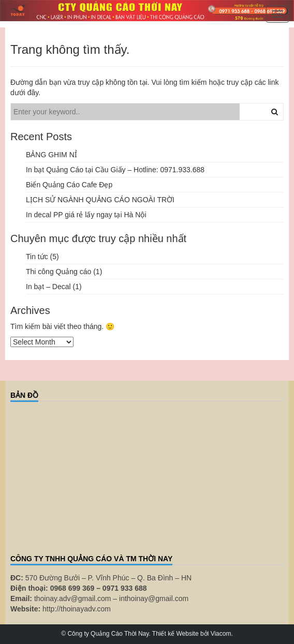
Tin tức (37, 257)
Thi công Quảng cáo (58, 272)
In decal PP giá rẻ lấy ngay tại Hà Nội (86, 215)
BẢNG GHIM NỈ (52, 155)
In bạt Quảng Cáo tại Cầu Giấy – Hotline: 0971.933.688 (115, 170)
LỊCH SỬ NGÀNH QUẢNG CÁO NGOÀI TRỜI (100, 200)
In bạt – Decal (48, 287)
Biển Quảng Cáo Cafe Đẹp (69, 185)
